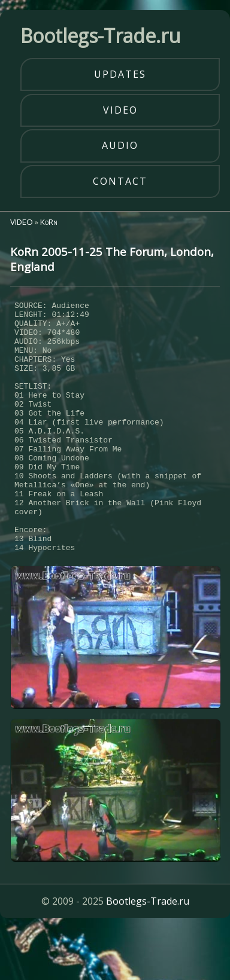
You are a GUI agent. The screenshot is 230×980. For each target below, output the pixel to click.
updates (120, 74)
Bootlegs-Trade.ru (148, 953)
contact (120, 181)
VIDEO (22, 222)
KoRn (49, 222)
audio (120, 145)
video (120, 110)
